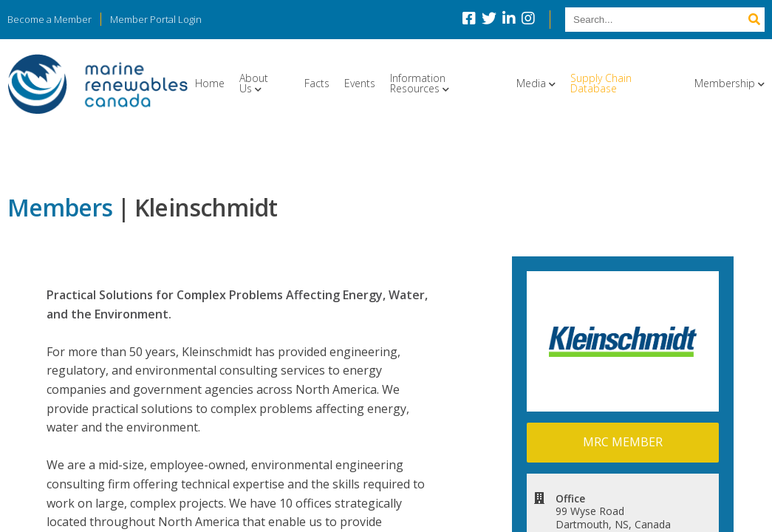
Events (360, 83)
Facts (317, 83)
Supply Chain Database (601, 83)
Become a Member (49, 19)
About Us (254, 83)
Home (210, 83)
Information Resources (418, 83)
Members (60, 207)
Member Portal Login (156, 19)
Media (531, 83)
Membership (725, 83)
